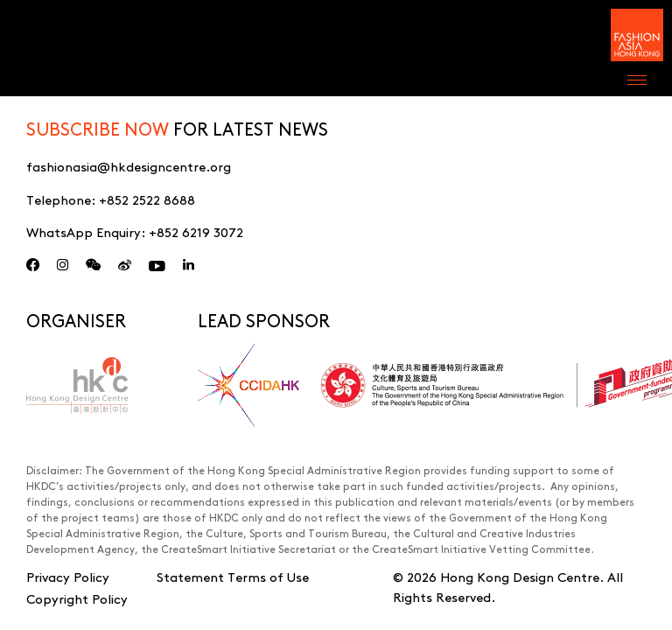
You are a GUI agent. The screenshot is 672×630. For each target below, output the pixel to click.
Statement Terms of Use (233, 576)
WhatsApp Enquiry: (135, 231)
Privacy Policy (68, 576)
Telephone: (111, 199)
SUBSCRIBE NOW (98, 128)
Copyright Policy (77, 598)
